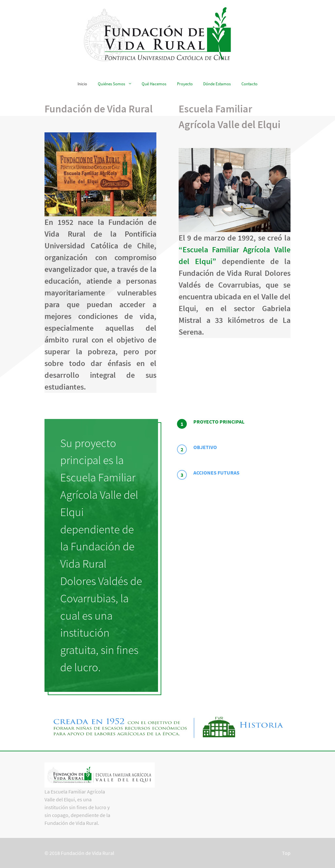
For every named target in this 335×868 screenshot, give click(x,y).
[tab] (234, 424)
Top (286, 853)
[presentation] (234, 424)
